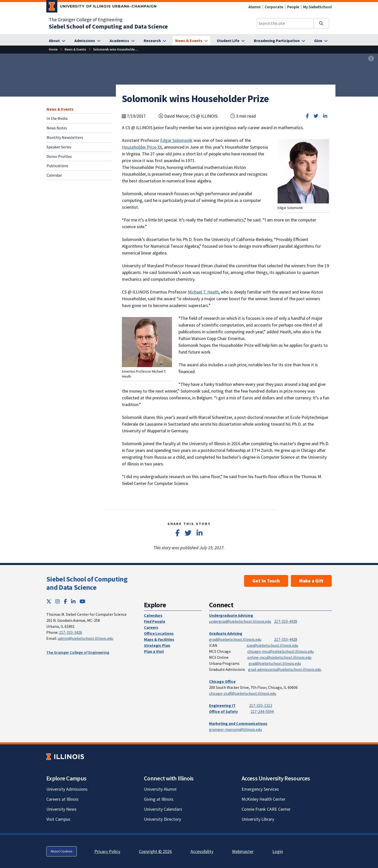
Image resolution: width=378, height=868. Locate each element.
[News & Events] (192, 41)
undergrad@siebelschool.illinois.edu (240, 621)
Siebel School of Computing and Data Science (87, 583)
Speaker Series (59, 147)
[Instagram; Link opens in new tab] (58, 601)
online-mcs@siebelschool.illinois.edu (279, 657)
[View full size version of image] (371, 59)
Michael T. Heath (203, 292)
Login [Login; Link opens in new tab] (278, 851)
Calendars (153, 615)
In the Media (57, 118)
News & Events (60, 109)
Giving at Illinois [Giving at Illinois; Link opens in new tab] (159, 799)
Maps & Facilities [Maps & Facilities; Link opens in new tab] (159, 639)
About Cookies (62, 851)
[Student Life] (231, 41)
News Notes (57, 128)
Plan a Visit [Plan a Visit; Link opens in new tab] (154, 651)
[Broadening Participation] (279, 41)
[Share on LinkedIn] (325, 116)
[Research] (155, 41)
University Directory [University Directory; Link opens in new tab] (162, 819)
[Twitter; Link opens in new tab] (49, 601)
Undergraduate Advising (231, 615)
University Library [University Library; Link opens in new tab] (258, 819)
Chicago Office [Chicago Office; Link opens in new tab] (222, 681)
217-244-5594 (262, 711)
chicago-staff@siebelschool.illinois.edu (243, 693)
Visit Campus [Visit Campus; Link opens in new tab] (58, 819)
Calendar (54, 175)
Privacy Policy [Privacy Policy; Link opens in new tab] (107, 851)
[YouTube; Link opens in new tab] (82, 601)
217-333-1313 (261, 705)
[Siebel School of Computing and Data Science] (108, 26)
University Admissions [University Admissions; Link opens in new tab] (67, 789)
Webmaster (243, 851)
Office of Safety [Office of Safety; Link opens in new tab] (223, 711)
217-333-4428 (286, 621)
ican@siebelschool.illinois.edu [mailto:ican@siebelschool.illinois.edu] (272, 645)
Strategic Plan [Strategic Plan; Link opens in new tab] (157, 645)
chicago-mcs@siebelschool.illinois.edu (280, 651)
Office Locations (159, 633)
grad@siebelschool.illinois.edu (235, 639)
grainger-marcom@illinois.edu (235, 729)
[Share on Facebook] (307, 116)
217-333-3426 (71, 632)
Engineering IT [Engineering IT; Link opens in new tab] (222, 705)
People (293, 7)
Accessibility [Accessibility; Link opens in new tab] (202, 851)
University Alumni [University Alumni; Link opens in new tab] (160, 789)
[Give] (321, 41)
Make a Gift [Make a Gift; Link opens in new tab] (311, 581)
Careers (151, 627)
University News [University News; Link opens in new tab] (61, 809)
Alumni (254, 7)
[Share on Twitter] (316, 116)
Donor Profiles (59, 156)
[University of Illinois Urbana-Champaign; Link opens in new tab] (102, 7)
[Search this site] (285, 23)
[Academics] (122, 41)
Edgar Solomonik (176, 140)
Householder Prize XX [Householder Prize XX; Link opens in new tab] (142, 147)
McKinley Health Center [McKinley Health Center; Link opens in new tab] (263, 799)
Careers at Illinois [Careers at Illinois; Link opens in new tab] (62, 799)
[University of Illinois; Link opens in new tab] (65, 757)
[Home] (53, 49)
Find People (155, 621)
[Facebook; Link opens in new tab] (65, 601)
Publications (57, 166)
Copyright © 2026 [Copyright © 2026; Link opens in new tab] (155, 851)
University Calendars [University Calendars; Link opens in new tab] (163, 809)
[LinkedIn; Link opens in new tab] (73, 601)
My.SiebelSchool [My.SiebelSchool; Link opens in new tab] (317, 7)
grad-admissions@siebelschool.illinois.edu (285, 669)
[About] (57, 41)
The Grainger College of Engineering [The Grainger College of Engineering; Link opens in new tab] (86, 20)
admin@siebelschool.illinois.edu (85, 638)
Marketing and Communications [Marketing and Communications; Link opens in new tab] (238, 723)
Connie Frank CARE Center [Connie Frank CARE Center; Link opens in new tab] (266, 809)
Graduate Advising (226, 633)
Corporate (274, 7)
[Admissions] (87, 41)
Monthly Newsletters (65, 137)
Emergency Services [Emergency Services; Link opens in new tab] (260, 789)
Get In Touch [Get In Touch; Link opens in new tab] (266, 581)
